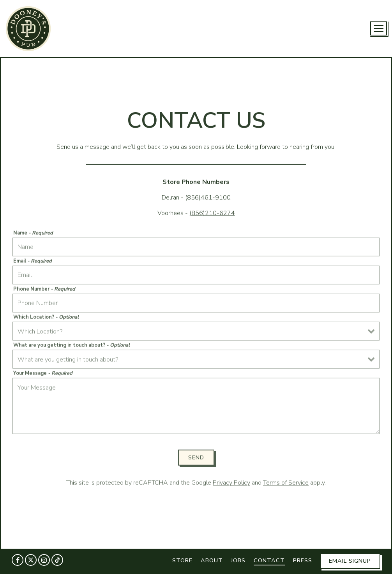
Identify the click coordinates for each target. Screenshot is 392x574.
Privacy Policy (231, 484)
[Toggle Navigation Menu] (379, 28)
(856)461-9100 (208, 198)
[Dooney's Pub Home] (28, 28)
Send (196, 458)
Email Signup (350, 561)
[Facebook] (18, 560)
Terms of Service (286, 484)
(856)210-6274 (212, 214)
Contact (269, 560)
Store (182, 560)
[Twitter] (31, 560)
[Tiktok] (57, 560)
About (212, 560)
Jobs (238, 560)
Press (303, 560)
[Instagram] (44, 560)
